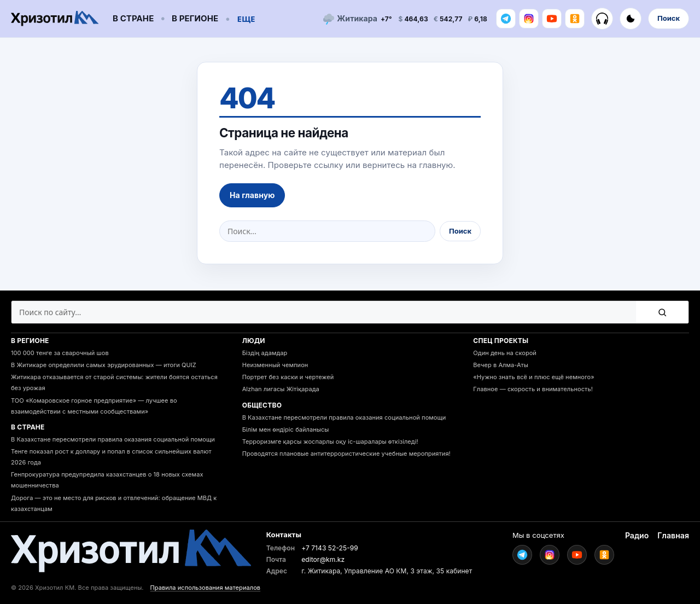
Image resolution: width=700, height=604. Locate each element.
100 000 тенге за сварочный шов (60, 353)
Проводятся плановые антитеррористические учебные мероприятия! (346, 454)
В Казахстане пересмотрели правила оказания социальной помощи (113, 439)
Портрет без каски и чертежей (288, 377)
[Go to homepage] (55, 19)
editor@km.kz (323, 559)
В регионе (195, 18)
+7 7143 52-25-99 (330, 548)
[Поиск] (662, 312)
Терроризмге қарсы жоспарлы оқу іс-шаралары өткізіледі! (330, 442)
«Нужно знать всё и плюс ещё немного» (533, 377)
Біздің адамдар (265, 353)
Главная (673, 535)
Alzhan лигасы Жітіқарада (281, 389)
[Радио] (602, 19)
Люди (254, 341)
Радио (637, 535)
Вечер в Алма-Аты (501, 365)
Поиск (669, 18)
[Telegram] (506, 19)
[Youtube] (552, 19)
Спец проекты (501, 341)
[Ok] (575, 19)
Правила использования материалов (206, 588)
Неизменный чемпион (275, 365)
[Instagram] (529, 19)
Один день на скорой (505, 353)
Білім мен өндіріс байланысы (286, 429)
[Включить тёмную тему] (631, 19)
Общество (262, 405)
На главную (252, 195)
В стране (133, 18)
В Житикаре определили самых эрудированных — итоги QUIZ (104, 365)
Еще (246, 19)
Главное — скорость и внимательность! (533, 389)
